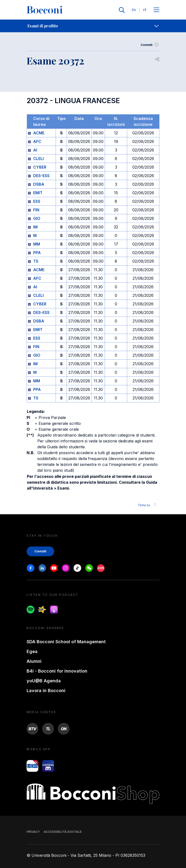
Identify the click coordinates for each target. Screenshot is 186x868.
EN (134, 10)
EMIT (38, 193)
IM (35, 227)
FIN (36, 210)
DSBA (39, 184)
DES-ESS (41, 176)
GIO (37, 218)
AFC (37, 141)
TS (36, 261)
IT (145, 10)
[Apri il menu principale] (156, 10)
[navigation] (93, 26)
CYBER (40, 167)
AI (35, 150)
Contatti (150, 45)
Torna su (148, 505)
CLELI (38, 159)
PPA (37, 253)
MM (37, 244)
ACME (39, 133)
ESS (37, 201)
